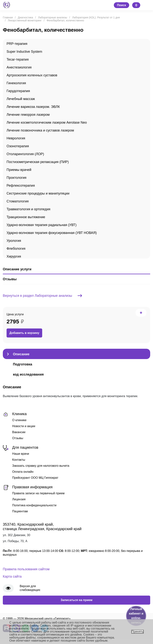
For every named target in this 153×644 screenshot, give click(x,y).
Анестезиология (19, 67)
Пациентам (20, 511)
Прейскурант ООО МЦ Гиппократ (35, 478)
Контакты (19, 460)
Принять (138, 632)
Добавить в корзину (24, 333)
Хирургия (14, 256)
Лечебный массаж (21, 99)
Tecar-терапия (18, 59)
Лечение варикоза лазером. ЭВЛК (33, 107)
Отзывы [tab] (10, 279)
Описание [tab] (21, 354)
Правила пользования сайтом (26, 569)
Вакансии (19, 432)
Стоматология (18, 201)
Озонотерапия (18, 146)
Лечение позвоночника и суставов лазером (40, 130)
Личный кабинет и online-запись (136, 616)
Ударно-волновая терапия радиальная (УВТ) (42, 225)
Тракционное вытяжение (26, 217)
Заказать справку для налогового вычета (41, 466)
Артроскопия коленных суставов (32, 75)
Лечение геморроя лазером (28, 115)
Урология (14, 241)
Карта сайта (12, 576)
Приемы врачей (19, 170)
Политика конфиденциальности (34, 505)
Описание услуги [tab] (17, 269)
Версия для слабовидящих (30, 588)
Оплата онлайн (23, 472)
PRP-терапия (17, 44)
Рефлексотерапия (21, 186)
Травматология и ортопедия (28, 209)
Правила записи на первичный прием (38, 493)
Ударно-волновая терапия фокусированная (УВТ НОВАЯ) (52, 233)
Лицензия (19, 499)
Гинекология (16, 83)
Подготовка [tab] (23, 364)
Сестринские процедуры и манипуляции (38, 193)
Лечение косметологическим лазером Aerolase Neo (47, 122)
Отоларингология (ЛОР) (25, 154)
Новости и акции (24, 426)
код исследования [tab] (28, 374)
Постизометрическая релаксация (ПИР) (38, 162)
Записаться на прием (76, 600)
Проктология (16, 178)
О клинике (19, 420)
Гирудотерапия (18, 91)
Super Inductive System (24, 52)
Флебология (16, 249)
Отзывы (18, 438)
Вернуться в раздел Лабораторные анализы (42, 296)
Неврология (16, 138)
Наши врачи (21, 454)
